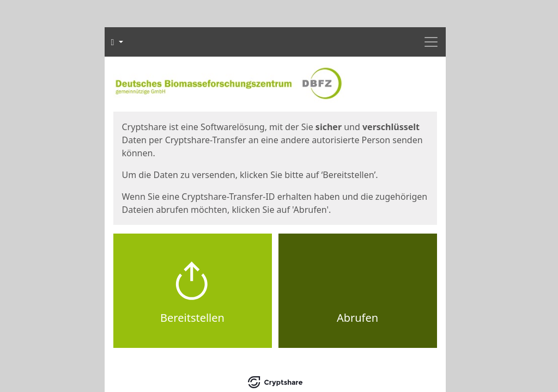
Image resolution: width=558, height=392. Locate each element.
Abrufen (357, 318)
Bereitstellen (192, 318)
